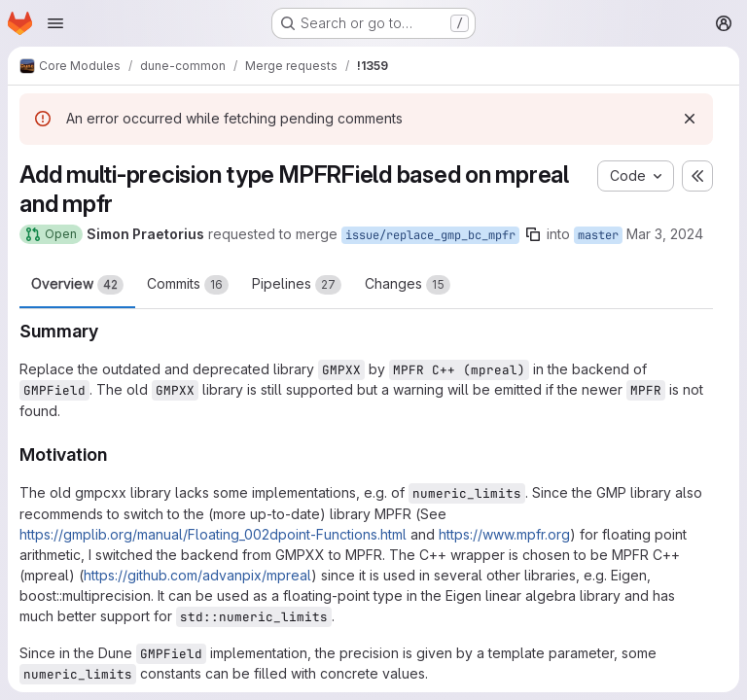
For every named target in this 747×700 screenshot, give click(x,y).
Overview (77, 285)
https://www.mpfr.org (504, 534)
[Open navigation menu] (55, 23)
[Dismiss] (690, 119)
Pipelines (297, 285)
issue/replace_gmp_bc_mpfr (430, 235)
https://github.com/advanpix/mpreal (197, 575)
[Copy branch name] (533, 234)
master (598, 235)
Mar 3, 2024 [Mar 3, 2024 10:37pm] (665, 234)
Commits (188, 285)
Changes (408, 285)
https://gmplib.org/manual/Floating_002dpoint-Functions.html (213, 534)
